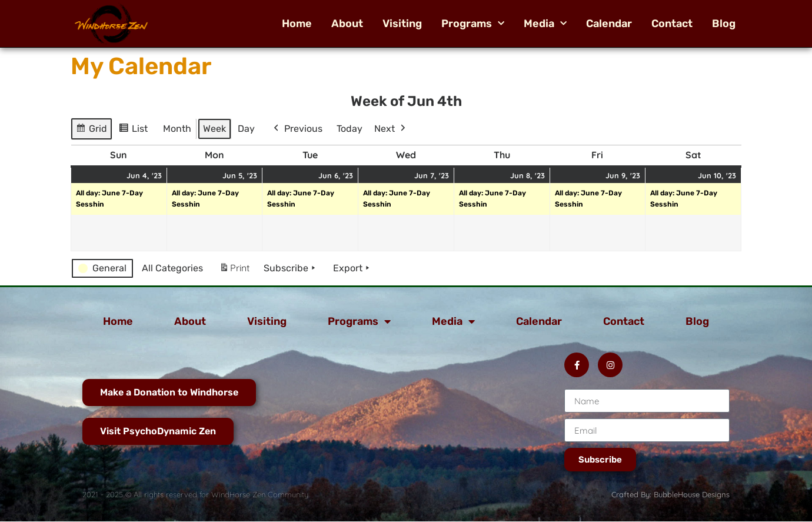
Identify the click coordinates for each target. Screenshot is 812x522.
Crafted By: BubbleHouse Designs (670, 494)
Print (234, 270)
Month (177, 129)
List (135, 130)
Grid (92, 130)
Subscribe (291, 268)
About (347, 24)
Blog (724, 24)
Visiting (402, 24)
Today (350, 129)
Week (214, 129)
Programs (473, 24)
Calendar (609, 24)
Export (352, 268)
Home (297, 24)
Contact (672, 24)
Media (545, 24)
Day (246, 129)
